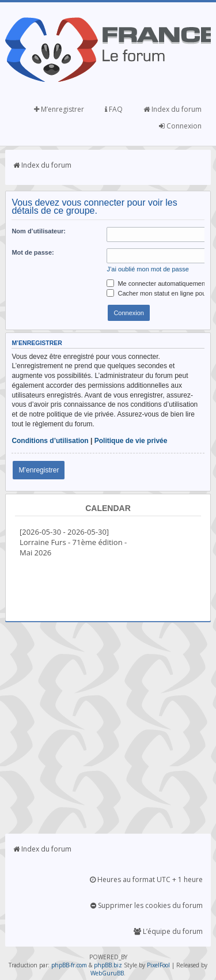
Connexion (180, 126)
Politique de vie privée (131, 441)
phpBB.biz (108, 965)
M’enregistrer (59, 109)
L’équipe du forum (168, 931)
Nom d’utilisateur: (39, 231)
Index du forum (173, 109)
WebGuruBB (107, 973)
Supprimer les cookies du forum (147, 905)
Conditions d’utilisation (50, 441)
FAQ (114, 109)
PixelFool (158, 965)
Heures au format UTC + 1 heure (146, 879)
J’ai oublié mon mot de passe (147, 269)
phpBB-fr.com (69, 965)
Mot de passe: (33, 252)
